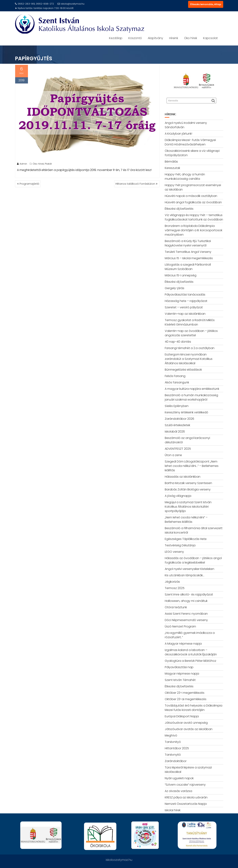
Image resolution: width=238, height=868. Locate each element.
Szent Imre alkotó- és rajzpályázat (189, 594)
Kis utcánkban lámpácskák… (185, 575)
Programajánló (29, 184)
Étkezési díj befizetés (179, 209)
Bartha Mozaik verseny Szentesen (188, 483)
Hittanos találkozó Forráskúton (135, 184)
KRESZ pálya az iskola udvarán (186, 797)
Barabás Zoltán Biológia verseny (188, 489)
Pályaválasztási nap (179, 667)
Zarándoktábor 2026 (179, 419)
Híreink (174, 38)
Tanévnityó (173, 742)
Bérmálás (171, 162)
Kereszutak (172, 168)
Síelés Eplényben (177, 406)
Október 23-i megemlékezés (185, 693)
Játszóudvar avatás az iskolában (189, 729)
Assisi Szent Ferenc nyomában (186, 614)
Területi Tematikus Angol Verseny (188, 252)
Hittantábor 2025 (177, 748)
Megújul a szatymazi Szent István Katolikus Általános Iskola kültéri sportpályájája (188, 507)
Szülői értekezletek (177, 425)
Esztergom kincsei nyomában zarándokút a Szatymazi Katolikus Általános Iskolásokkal (189, 359)
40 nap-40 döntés (178, 342)
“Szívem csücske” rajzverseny (185, 785)
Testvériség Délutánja (180, 545)
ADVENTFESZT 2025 (178, 449)
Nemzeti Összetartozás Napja (186, 804)
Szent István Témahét (180, 680)
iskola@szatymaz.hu (71, 4)
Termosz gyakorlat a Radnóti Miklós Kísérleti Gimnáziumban (190, 322)
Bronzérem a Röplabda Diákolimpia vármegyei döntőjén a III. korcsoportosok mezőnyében (194, 230)
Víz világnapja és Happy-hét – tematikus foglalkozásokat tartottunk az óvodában (194, 217)
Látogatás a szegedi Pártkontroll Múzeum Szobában (188, 267)
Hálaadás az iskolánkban (183, 477)
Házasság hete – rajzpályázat (186, 301)
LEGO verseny (174, 552)
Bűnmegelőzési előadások (183, 370)
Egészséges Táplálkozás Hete (186, 539)
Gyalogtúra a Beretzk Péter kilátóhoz (191, 661)
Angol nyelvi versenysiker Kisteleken (190, 569)
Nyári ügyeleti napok (179, 778)
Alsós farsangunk (177, 382)
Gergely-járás (175, 288)
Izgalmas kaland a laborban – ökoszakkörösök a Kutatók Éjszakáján (191, 652)
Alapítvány (155, 38)
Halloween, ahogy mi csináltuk (186, 601)
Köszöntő (135, 38)
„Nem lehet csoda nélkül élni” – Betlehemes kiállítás (186, 520)
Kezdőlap (116, 38)
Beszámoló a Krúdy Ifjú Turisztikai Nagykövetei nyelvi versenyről (188, 243)
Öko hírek (191, 38)
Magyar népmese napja (182, 674)
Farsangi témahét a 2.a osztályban (190, 348)
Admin (22, 165)
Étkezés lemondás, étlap (206, 4)
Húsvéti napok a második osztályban (191, 196)
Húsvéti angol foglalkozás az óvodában (193, 202)
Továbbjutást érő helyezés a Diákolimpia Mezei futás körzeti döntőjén (194, 708)
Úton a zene (173, 455)
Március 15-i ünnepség (181, 275)
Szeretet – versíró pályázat (184, 307)
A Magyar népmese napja (183, 644)
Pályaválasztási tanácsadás (185, 295)
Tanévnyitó (173, 755)
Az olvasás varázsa (178, 791)
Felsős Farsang (175, 376)
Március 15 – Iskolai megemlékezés (189, 258)
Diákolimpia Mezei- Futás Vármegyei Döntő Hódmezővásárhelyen (190, 142)
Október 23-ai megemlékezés (186, 699)
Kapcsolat (210, 38)
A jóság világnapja (178, 496)
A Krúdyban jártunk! (178, 134)
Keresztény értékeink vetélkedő (186, 412)
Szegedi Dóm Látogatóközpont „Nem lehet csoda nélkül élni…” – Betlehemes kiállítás (192, 466)
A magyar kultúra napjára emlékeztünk (192, 389)
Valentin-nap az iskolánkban (185, 314)
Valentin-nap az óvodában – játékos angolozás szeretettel (191, 333)
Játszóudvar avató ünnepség (186, 723)
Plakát (48, 165)
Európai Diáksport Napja (182, 716)
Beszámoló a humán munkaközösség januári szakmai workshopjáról (191, 397)
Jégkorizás (172, 582)
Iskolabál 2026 (175, 432)
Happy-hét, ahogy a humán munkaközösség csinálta (185, 177)
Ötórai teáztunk (176, 607)
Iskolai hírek (173, 810)
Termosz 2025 (175, 588)
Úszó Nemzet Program (180, 626)
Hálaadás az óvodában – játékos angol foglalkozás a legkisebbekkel (193, 560)
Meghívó (171, 735)
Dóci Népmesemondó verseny (186, 620)
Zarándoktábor (176, 761)
